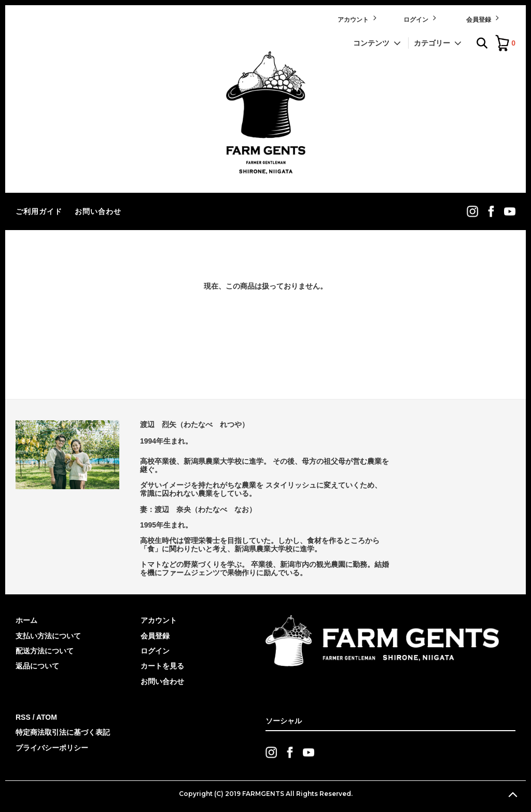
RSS (23, 717)
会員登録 (484, 18)
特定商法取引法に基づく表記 (63, 732)
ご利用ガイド (39, 211)
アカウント (358, 18)
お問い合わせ (98, 211)
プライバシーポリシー (52, 748)
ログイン (421, 18)
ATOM (47, 717)
